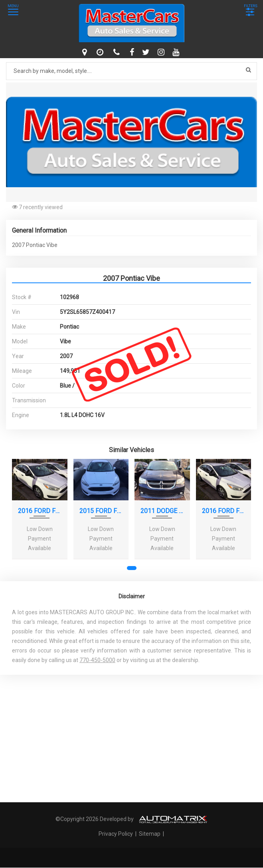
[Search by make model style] (131, 71)
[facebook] (133, 52)
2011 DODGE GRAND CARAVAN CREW (162, 511)
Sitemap (150, 834)
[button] (250, 90)
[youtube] (177, 52)
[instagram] (162, 52)
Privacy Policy (116, 834)
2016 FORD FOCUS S (40, 511)
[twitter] (147, 52)
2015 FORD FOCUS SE (101, 511)
